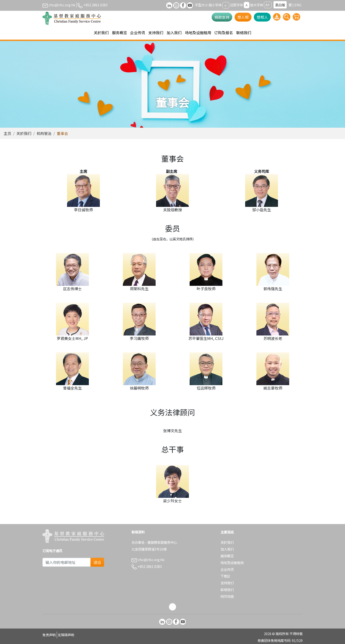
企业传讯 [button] (138, 33)
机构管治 (44, 133)
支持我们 (227, 583)
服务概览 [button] (120, 33)
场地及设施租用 (232, 563)
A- (226, 5)
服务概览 (227, 556)
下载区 (225, 576)
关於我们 (24, 133)
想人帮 (243, 17)
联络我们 (244, 33)
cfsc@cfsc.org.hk (59, 5)
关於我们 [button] (101, 33)
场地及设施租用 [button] (198, 33)
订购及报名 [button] (224, 33)
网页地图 (227, 596)
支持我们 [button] (156, 33)
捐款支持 (222, 17)
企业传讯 (227, 569)
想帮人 (262, 17)
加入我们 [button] (174, 33)
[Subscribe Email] (67, 562)
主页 (7, 133)
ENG (298, 5)
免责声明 (49, 635)
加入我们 (227, 549)
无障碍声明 (66, 635)
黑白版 (280, 5)
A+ (268, 5)
